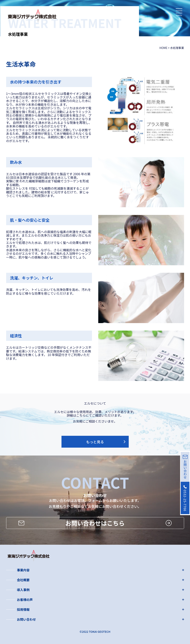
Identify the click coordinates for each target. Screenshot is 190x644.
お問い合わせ (26, 619)
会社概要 (23, 580)
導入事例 (23, 590)
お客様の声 (25, 600)
